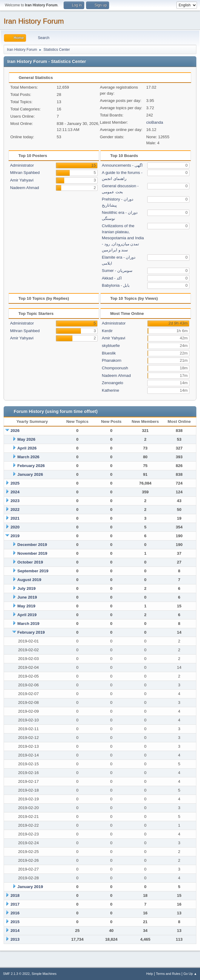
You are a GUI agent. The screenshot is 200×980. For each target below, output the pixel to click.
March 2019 (28, 624)
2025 (15, 483)
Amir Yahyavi (22, 180)
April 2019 (27, 615)
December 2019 (32, 545)
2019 (15, 536)
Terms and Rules (168, 974)
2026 (15, 431)
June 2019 (27, 597)
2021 (15, 518)
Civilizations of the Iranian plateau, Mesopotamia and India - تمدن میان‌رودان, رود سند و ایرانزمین (123, 238)
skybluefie (111, 346)
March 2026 (28, 457)
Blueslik (109, 353)
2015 (15, 922)
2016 (15, 913)
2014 (15, 931)
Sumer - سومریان (117, 271)
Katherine (110, 390)
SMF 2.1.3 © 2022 (16, 974)
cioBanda (155, 122)
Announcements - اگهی (122, 165)
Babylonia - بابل (116, 285)
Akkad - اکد (112, 278)
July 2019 (26, 588)
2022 (15, 510)
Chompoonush (115, 368)
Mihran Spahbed (25, 173)
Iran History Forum (34, 21)
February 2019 (31, 632)
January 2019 (30, 887)
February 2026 (31, 466)
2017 (15, 904)
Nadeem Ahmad (25, 188)
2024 (15, 492)
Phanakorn (112, 360)
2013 (15, 939)
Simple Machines (44, 974)
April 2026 (27, 448)
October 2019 (30, 562)
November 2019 (32, 553)
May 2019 (26, 606)
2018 (15, 895)
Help (150, 974)
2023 (15, 501)
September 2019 (33, 571)
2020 (15, 527)
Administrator (22, 165)
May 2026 (26, 439)
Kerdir (107, 331)
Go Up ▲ (190, 974)
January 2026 (30, 474)
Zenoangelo (112, 383)
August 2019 (29, 580)
